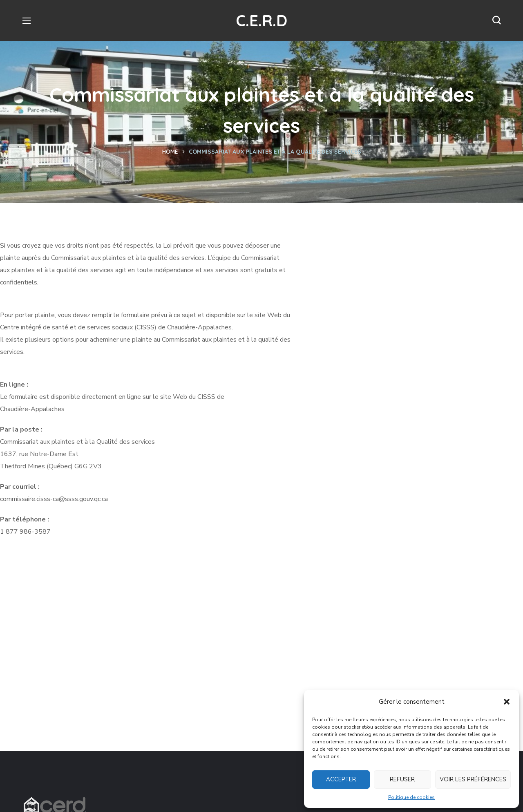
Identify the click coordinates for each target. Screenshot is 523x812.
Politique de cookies (411, 797)
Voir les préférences (473, 779)
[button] (507, 702)
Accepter (341, 779)
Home (170, 152)
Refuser (402, 779)
